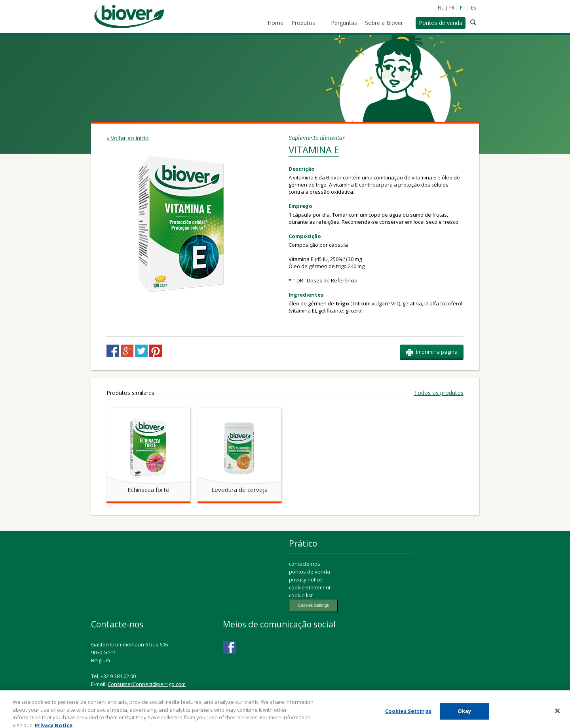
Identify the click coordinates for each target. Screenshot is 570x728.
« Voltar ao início (128, 138)
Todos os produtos (439, 393)
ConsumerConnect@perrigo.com (147, 684)
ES (473, 8)
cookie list (301, 595)
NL (441, 8)
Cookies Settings (313, 605)
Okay (465, 715)
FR (452, 8)
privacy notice (306, 579)
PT (463, 8)
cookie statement (310, 587)
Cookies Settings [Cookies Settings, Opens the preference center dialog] (408, 715)
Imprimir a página (432, 352)
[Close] (557, 715)
